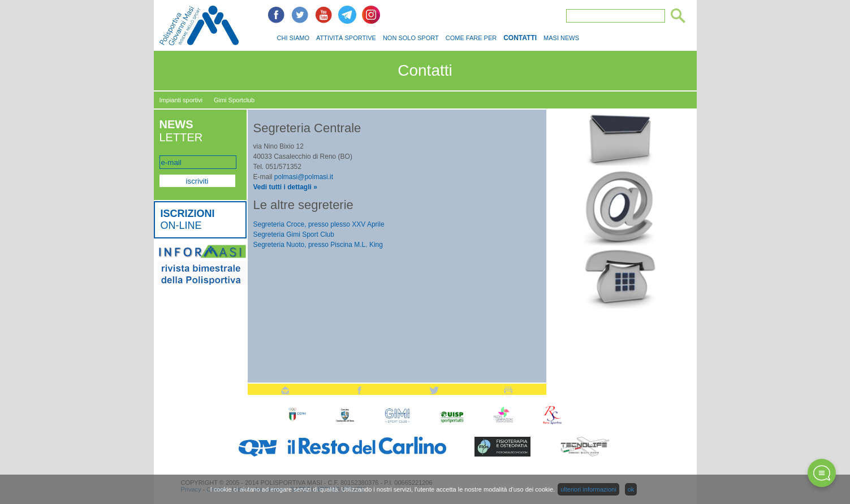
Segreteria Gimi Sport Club (294, 234)
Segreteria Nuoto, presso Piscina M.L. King (318, 245)
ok (631, 489)
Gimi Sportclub (234, 100)
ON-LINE (188, 220)
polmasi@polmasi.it (304, 177)
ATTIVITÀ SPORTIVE (346, 38)
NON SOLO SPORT (411, 38)
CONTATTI (520, 38)
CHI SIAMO (293, 38)
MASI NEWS (561, 38)
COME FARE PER (471, 38)
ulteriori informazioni (588, 489)
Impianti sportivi (181, 100)
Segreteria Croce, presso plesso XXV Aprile (319, 224)
